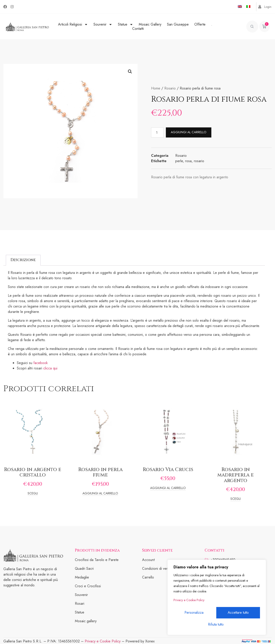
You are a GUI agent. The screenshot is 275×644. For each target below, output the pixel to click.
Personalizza (195, 613)
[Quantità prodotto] (158, 132)
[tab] (23, 260)
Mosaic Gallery (150, 24)
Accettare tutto (217, 625)
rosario (199, 161)
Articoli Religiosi (73, 24)
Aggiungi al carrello (189, 132)
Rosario (170, 88)
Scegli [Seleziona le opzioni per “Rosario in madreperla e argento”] (236, 499)
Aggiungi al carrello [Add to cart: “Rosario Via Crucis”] (168, 488)
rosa (188, 161)
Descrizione (23, 260)
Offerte (200, 24)
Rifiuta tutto (238, 613)
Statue (126, 24)
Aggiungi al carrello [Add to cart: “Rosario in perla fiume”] (100, 494)
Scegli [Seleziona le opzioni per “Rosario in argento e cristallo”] (33, 494)
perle (179, 161)
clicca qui (51, 368)
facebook (41, 363)
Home (156, 88)
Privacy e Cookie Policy (189, 601)
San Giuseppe (178, 24)
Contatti (138, 29)
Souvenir (103, 24)
